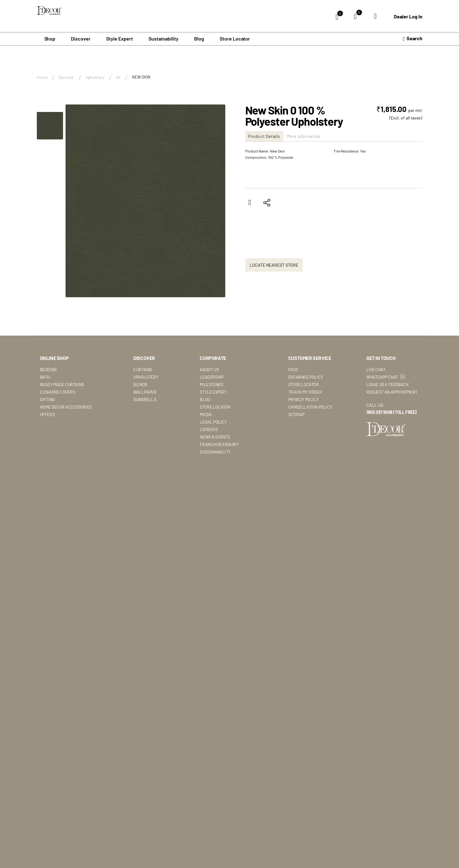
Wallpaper (145, 392)
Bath (45, 377)
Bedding (48, 369)
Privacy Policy (303, 399)
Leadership (212, 377)
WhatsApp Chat (386, 377)
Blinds (140, 384)
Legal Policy (213, 422)
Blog (199, 39)
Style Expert (213, 392)
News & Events (215, 437)
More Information (310, 136)
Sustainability (215, 452)
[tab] (267, 136)
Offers (47, 414)
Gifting (47, 399)
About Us (209, 369)
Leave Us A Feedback (388, 384)
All (118, 77)
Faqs (293, 369)
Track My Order (305, 392)
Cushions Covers (58, 392)
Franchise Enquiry (219, 444)
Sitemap (296, 414)
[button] (50, 122)
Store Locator (235, 39)
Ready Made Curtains (62, 384)
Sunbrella (145, 399)
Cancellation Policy (310, 407)
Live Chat (376, 369)
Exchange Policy (306, 377)
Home (42, 77)
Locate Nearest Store (274, 265)
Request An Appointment (392, 392)
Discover (66, 77)
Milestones (211, 384)
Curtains (143, 369)
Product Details (266, 136)
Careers (209, 429)
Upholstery (95, 77)
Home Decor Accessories (66, 407)
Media (206, 414)
